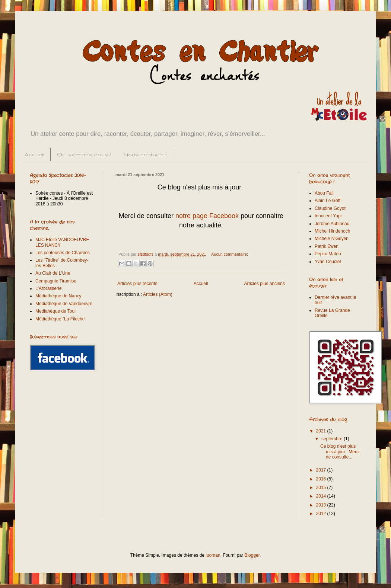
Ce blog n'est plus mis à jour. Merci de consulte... (340, 452)
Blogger (252, 555)
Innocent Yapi (328, 216)
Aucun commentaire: (230, 254)
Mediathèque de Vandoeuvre (64, 304)
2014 (322, 496)
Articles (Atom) (158, 294)
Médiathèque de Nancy (58, 296)
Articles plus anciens (265, 284)
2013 (322, 505)
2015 (322, 488)
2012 (322, 514)
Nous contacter (145, 154)
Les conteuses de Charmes (63, 253)
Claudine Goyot (330, 208)
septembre (333, 439)
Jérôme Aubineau (332, 224)
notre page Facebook (207, 216)
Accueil (34, 154)
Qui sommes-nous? (84, 154)
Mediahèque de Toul (55, 311)
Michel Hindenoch (332, 231)
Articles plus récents (137, 284)
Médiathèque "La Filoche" (61, 319)
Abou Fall (324, 193)
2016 (322, 479)
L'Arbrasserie (48, 288)
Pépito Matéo (328, 254)
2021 (322, 431)
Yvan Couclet (328, 262)
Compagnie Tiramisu (56, 281)
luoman (213, 555)
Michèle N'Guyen (332, 239)
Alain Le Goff (328, 201)
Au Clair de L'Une (53, 273)
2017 (322, 470)
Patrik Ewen (327, 246)
